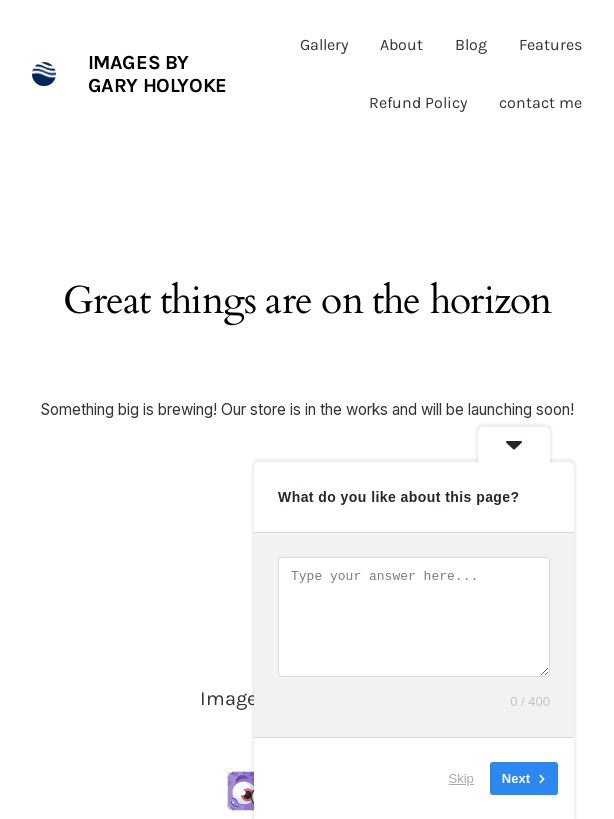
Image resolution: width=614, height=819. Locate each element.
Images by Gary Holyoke (157, 74)
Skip (461, 778)
